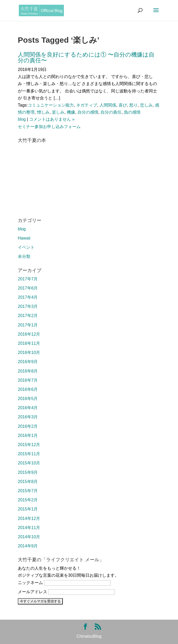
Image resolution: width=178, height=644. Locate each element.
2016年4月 (28, 408)
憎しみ (43, 112)
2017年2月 (28, 316)
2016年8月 (28, 371)
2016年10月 (29, 352)
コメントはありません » (52, 119)
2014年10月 (29, 537)
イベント (26, 247)
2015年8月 (28, 482)
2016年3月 (28, 417)
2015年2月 (28, 500)
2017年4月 (28, 297)
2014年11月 (29, 528)
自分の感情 (88, 112)
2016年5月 (28, 399)
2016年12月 (29, 334)
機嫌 (71, 112)
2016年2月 (28, 426)
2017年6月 (28, 288)
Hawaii (24, 238)
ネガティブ (87, 105)
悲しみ (146, 105)
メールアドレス (32, 592)
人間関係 (108, 105)
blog (22, 119)
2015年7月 (28, 491)
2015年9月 (28, 472)
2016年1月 (28, 435)
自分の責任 (111, 112)
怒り (133, 105)
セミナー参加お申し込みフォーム (49, 127)
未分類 (24, 256)
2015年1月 (28, 509)
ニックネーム (30, 583)
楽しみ (58, 112)
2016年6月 (28, 389)
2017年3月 (28, 306)
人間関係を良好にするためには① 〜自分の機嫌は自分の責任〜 (86, 57)
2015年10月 (29, 463)
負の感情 (132, 112)
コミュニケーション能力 (51, 105)
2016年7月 (28, 380)
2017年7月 (28, 279)
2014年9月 (28, 546)
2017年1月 (28, 325)
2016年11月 (29, 343)
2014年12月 (29, 518)
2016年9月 (28, 362)
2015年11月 (29, 454)
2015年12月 (29, 445)
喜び (123, 105)
